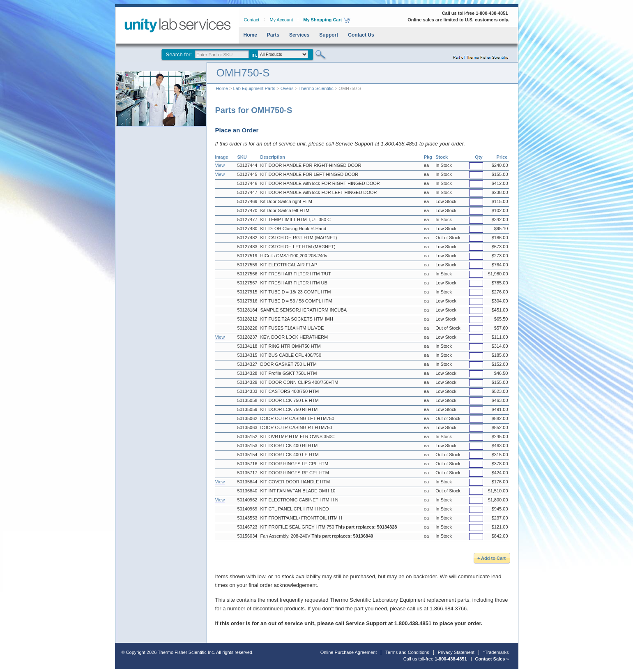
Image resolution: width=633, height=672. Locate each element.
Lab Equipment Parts (254, 88)
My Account (281, 20)
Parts (273, 35)
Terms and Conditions (407, 652)
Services (299, 35)
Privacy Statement (456, 652)
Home (250, 35)
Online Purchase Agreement (349, 652)
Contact (252, 20)
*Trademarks (496, 652)
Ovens (287, 88)
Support (329, 35)
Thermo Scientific (316, 88)
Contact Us (361, 35)
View (220, 165)
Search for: (179, 54)
